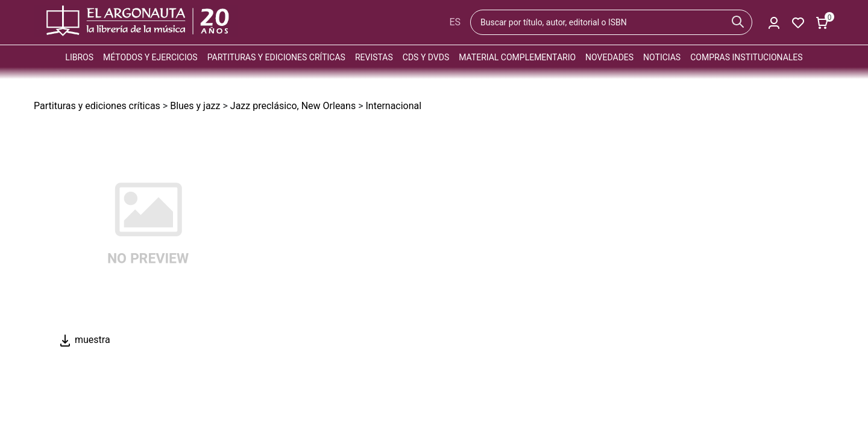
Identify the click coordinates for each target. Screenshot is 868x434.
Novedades (609, 57)
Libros (79, 57)
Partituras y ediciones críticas (276, 57)
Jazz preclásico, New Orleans (293, 106)
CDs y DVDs (426, 57)
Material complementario (517, 57)
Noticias (662, 57)
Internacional (393, 106)
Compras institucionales (746, 57)
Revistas (374, 57)
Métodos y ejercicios (150, 57)
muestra (84, 340)
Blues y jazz (195, 106)
